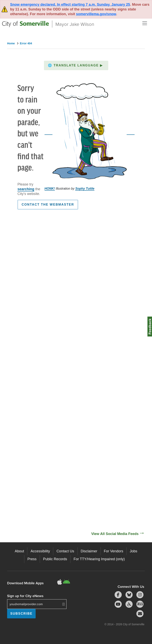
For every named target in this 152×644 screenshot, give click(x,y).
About (19, 551)
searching (26, 189)
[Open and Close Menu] (145, 23)
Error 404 (26, 43)
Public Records (55, 559)
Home (11, 43)
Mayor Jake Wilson (75, 24)
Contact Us (65, 551)
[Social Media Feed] (76, 397)
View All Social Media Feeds (115, 534)
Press (32, 559)
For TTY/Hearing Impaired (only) (99, 559)
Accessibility (40, 551)
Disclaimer (89, 551)
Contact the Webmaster (48, 205)
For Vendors (114, 551)
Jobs (134, 551)
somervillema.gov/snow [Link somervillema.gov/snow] (96, 14)
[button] (76, 65)
